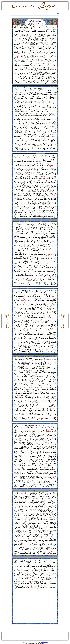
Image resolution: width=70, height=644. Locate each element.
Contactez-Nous (44, 642)
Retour (57, 13)
